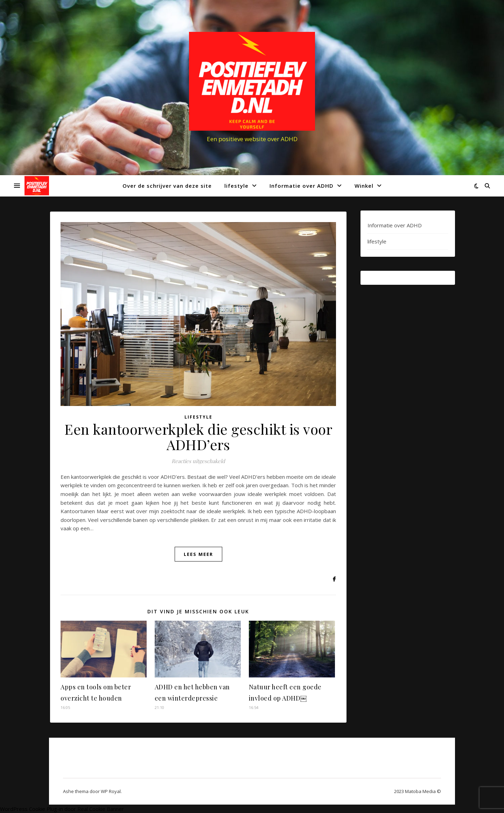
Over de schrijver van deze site (167, 186)
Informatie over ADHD (302, 186)
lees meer (198, 554)
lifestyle (236, 186)
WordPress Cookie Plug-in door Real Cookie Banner (62, 809)
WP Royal (111, 791)
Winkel (364, 186)
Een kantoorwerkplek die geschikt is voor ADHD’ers (198, 437)
